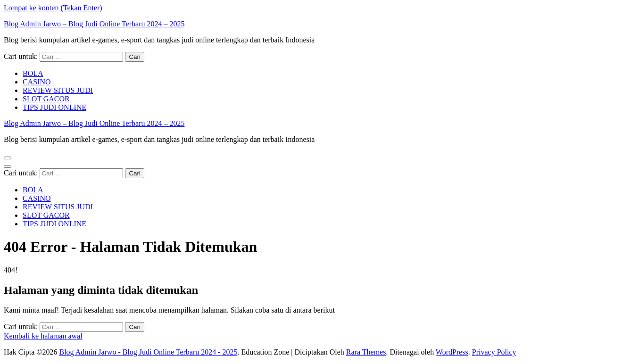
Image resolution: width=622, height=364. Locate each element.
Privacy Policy (494, 352)
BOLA (33, 73)
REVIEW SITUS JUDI (58, 90)
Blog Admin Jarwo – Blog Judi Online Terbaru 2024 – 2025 (94, 24)
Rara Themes (366, 352)
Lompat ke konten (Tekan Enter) (53, 8)
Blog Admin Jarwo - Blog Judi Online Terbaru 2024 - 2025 (148, 352)
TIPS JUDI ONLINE (54, 107)
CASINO (37, 82)
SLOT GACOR (46, 99)
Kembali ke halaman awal (43, 336)
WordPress (452, 352)
